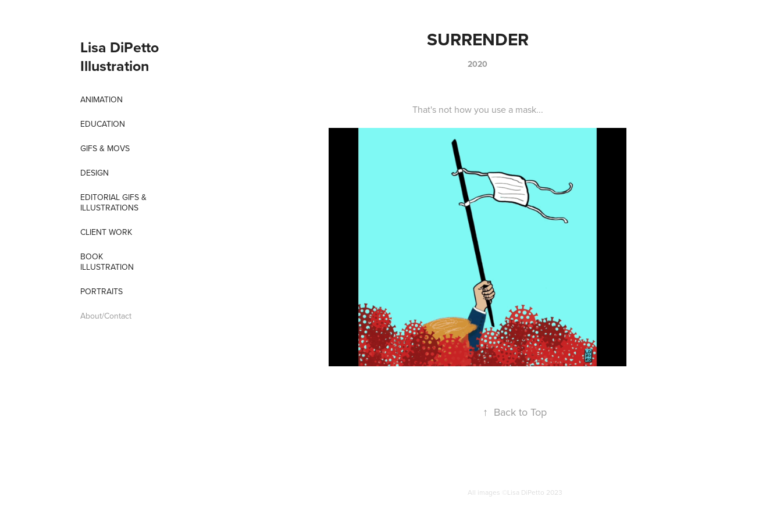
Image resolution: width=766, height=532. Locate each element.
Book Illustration (107, 262)
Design (95, 173)
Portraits (101, 291)
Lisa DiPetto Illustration (121, 56)
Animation (101, 99)
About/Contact (106, 316)
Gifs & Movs (105, 148)
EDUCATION (103, 124)
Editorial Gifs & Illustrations (113, 202)
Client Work (106, 232)
